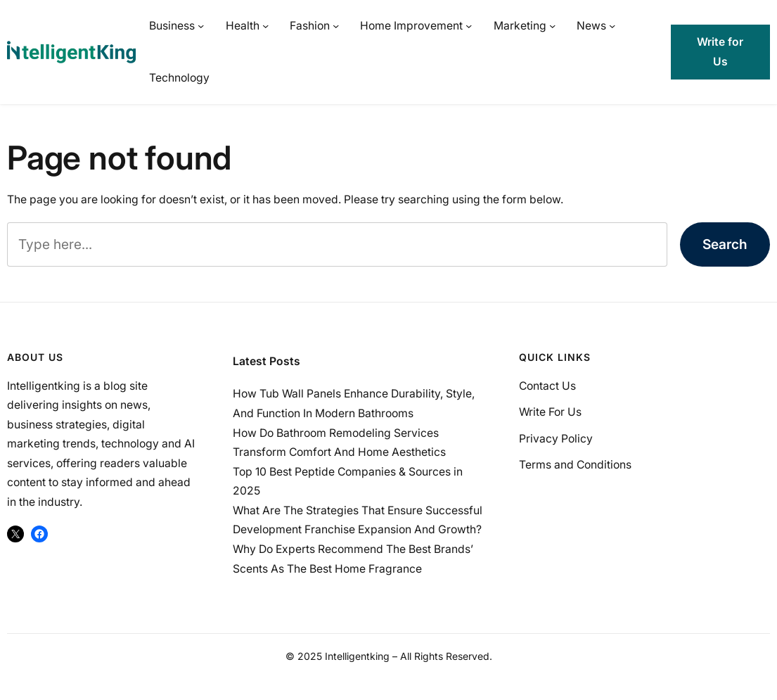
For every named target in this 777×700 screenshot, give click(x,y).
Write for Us (720, 52)
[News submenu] (612, 26)
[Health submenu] (265, 26)
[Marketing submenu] (552, 26)
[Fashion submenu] (336, 26)
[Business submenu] (201, 26)
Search (725, 244)
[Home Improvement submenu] (469, 26)
